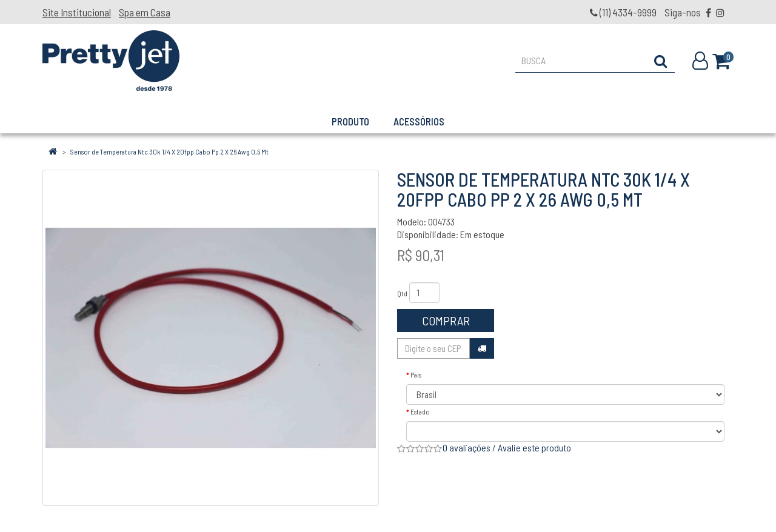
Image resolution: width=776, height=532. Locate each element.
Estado (420, 411)
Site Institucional (77, 12)
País (416, 374)
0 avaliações (467, 447)
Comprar (446, 321)
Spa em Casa (145, 12)
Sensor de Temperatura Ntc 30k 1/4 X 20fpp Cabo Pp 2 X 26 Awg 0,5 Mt (169, 151)
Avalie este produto (534, 447)
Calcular (482, 348)
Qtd (402, 293)
